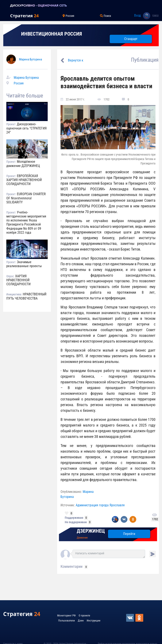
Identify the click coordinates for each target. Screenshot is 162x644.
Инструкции (94, 621)
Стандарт (131, 39)
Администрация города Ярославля (100, 505)
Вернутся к (76, 60)
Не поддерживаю (76, 522)
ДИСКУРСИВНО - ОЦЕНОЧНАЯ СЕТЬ (38, 5)
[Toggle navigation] (5, 5)
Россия (19, 83)
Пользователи (67, 621)
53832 (155, 16)
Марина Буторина (30, 59)
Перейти (129, 534)
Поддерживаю (74, 518)
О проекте (84, 615)
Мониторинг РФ (66, 615)
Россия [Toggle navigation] (68, 16)
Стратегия (24, 16)
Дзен (81, 621)
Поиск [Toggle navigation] (106, 16)
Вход (138, 15)
